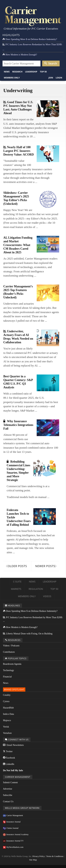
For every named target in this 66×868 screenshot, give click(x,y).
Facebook (9, 758)
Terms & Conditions (55, 856)
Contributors (9, 652)
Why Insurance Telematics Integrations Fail (18, 425)
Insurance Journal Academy (16, 834)
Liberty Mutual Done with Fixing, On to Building (28, 634)
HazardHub (8, 708)
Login (59, 78)
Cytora (6, 701)
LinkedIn (9, 764)
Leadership (31, 72)
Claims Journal (11, 828)
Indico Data (8, 714)
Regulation (36, 589)
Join (51, 78)
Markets (16, 589)
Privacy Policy (39, 856)
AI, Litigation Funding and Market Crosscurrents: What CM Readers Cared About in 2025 (18, 245)
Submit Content (10, 782)
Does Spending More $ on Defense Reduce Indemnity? (30, 39)
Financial (7, 677)
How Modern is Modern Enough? (20, 55)
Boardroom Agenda (12, 664)
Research (17, 72)
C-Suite (17, 582)
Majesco (7, 720)
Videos (47, 596)
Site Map (33, 860)
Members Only (12, 78)
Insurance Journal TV (13, 841)
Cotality (7, 695)
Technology (8, 670)
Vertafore (7, 733)
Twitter (8, 751)
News (7, 72)
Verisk (6, 727)
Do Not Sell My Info (13, 770)
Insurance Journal (12, 822)
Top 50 (43, 72)
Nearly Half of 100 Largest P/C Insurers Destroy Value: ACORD (19, 151)
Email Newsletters (13, 745)
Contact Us (8, 801)
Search (51, 63)
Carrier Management (13, 815)
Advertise (7, 789)
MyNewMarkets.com (13, 847)
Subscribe (8, 795)
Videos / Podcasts (11, 646)
